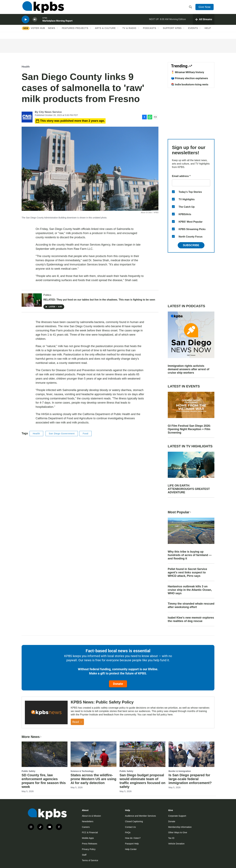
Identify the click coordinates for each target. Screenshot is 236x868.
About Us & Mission (91, 816)
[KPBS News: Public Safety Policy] (46, 713)
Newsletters (88, 821)
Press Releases (90, 844)
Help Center (131, 849)
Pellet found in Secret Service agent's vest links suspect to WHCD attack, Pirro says (187, 572)
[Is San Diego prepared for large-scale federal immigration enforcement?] (191, 754)
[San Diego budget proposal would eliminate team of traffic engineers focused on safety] (142, 754)
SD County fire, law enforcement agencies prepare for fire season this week (44, 781)
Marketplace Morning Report (57, 24)
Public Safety (28, 771)
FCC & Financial (90, 832)
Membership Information (180, 827)
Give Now (205, 8)
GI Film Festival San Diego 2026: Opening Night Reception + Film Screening (189, 429)
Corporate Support (177, 816)
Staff (84, 855)
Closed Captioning (134, 821)
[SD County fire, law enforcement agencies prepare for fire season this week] (45, 754)
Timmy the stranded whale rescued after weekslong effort (191, 605)
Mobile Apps (88, 838)
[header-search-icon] (191, 8)
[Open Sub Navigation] (58, 32)
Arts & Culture (105, 32)
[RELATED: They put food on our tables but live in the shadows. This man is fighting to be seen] (32, 300)
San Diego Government (62, 434)
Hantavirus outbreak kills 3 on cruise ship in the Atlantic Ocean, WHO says (190, 590)
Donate (118, 684)
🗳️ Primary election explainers (190, 78)
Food (86, 434)
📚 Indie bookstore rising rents (190, 84)
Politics (47, 295)
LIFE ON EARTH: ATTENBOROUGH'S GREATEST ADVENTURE (189, 489)
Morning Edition (178, 22)
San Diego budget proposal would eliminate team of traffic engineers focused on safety (142, 781)
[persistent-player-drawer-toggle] (204, 23)
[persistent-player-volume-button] (35, 23)
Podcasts (150, 32)
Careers (86, 827)
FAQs (128, 832)
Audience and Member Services (140, 816)
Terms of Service (90, 860)
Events (193, 32)
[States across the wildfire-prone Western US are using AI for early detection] (94, 754)
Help (208, 32)
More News (32, 737)
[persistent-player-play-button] (25, 23)
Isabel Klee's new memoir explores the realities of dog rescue (191, 619)
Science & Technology (82, 771)
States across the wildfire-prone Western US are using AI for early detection (93, 779)
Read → (77, 722)
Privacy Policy (89, 849)
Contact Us (130, 827)
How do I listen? (133, 838)
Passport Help (132, 844)
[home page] (42, 8)
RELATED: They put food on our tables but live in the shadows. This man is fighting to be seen (99, 300)
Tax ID (171, 838)
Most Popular (180, 512)
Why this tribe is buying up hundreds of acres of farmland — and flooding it (190, 555)
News (52, 32)
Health (26, 67)
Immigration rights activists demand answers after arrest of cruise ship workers (189, 369)
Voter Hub (38, 32)
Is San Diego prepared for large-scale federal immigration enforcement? (190, 779)
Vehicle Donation (176, 844)
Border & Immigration (180, 771)
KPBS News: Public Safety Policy (102, 702)
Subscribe (191, 245)
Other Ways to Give (178, 832)
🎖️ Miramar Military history (188, 72)
